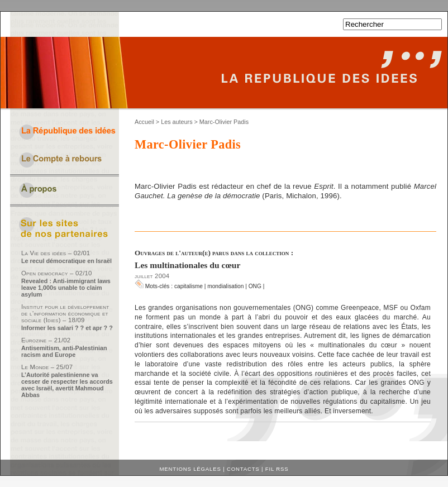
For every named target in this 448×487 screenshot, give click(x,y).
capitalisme (189, 286)
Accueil (144, 122)
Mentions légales (190, 469)
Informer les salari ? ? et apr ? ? (67, 328)
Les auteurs (177, 122)
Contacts (243, 469)
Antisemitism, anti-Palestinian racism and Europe (64, 351)
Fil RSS (277, 469)
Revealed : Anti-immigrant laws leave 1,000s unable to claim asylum (66, 288)
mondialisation (225, 286)
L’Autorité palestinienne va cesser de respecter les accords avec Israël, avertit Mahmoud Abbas (67, 385)
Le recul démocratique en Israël (66, 261)
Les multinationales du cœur (187, 265)
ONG (255, 286)
